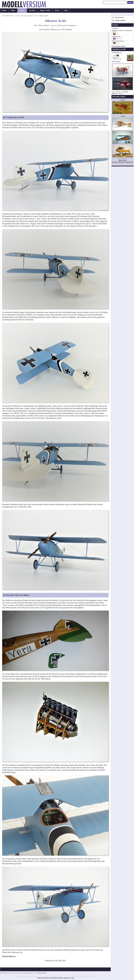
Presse (57, 10)
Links (72, 978)
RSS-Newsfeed (119, 17)
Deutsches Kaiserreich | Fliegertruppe (122, 162)
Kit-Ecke (32, 10)
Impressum (67, 978)
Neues (13, 10)
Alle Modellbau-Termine (119, 46)
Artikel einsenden (120, 20)
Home (4, 10)
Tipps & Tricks (45, 10)
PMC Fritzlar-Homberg (118, 41)
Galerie (22, 10)
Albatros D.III (123, 161)
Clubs (66, 10)
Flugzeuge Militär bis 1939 (30, 16)
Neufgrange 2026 (116, 37)
